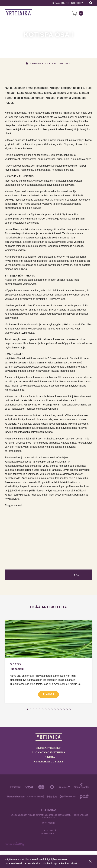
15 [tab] (70, 709)
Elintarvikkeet (48, 748)
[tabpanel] (48, 661)
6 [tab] (43, 709)
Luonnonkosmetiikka (49, 752)
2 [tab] (31, 709)
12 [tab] (61, 709)
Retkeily (48, 757)
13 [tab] (64, 709)
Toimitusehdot (48, 834)
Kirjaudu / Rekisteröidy (68, 3)
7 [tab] (46, 709)
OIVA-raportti (49, 823)
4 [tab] (37, 709)
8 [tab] (49, 709)
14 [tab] (67, 709)
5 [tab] (40, 709)
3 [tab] (34, 709)
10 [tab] (55, 709)
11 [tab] (58, 709)
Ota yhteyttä (48, 830)
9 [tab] (52, 709)
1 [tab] (27, 709)
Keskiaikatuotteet (49, 762)
